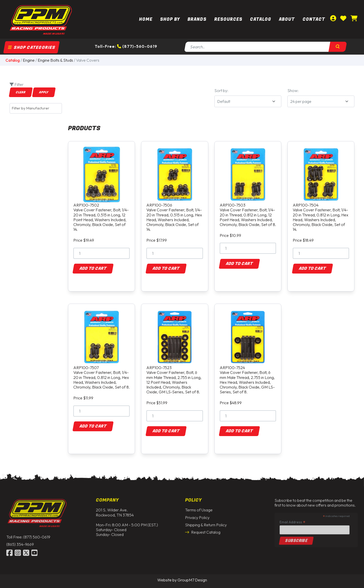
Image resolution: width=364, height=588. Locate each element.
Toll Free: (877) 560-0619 (28, 535)
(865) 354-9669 (20, 543)
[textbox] (37, 108)
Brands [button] (197, 19)
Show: (293, 91)
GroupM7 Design (192, 580)
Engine (29, 60)
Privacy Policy (197, 516)
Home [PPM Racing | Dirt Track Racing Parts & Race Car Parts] (146, 19)
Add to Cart (93, 268)
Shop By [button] (170, 19)
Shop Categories (32, 48)
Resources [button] (228, 19)
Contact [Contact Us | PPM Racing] (314, 19)
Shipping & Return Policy (206, 523)
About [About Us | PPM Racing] (287, 19)
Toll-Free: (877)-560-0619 (126, 46)
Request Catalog (203, 531)
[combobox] (36, 108)
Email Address (292, 520)
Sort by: (221, 91)
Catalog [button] (261, 19)
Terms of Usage (199, 508)
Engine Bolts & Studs (55, 60)
